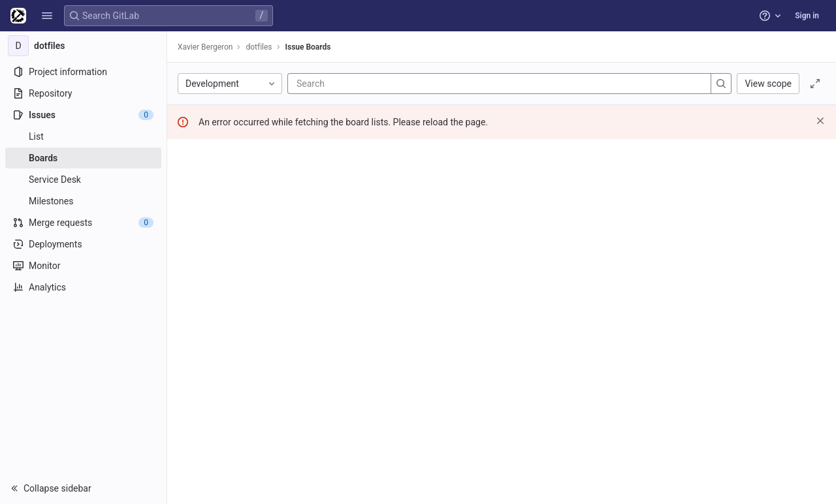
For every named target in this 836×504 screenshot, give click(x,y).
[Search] (375, 84)
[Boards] (83, 158)
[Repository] (83, 93)
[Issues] (83, 115)
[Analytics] (83, 287)
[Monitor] (83, 266)
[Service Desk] (83, 180)
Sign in (807, 16)
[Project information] (83, 72)
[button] (47, 16)
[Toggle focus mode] (815, 84)
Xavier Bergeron (205, 47)
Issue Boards (308, 47)
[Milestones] (83, 201)
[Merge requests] (83, 223)
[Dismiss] (820, 121)
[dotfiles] (84, 46)
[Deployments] (83, 244)
